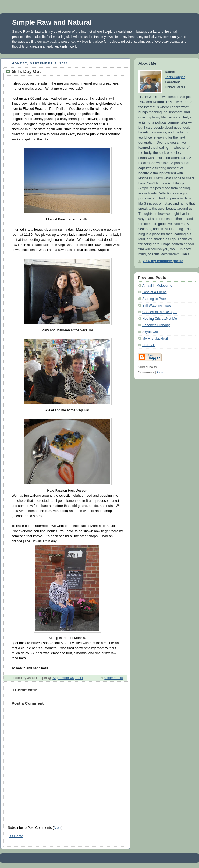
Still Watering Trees (157, 306)
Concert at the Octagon (160, 312)
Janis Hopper (175, 77)
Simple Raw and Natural (52, 22)
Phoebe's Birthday (156, 325)
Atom (57, 828)
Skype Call (150, 332)
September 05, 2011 (68, 678)
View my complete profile (163, 261)
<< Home (16, 836)
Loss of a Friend (154, 292)
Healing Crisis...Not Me (160, 319)
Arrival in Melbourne (157, 286)
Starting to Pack (154, 299)
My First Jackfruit (155, 339)
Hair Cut (148, 345)
